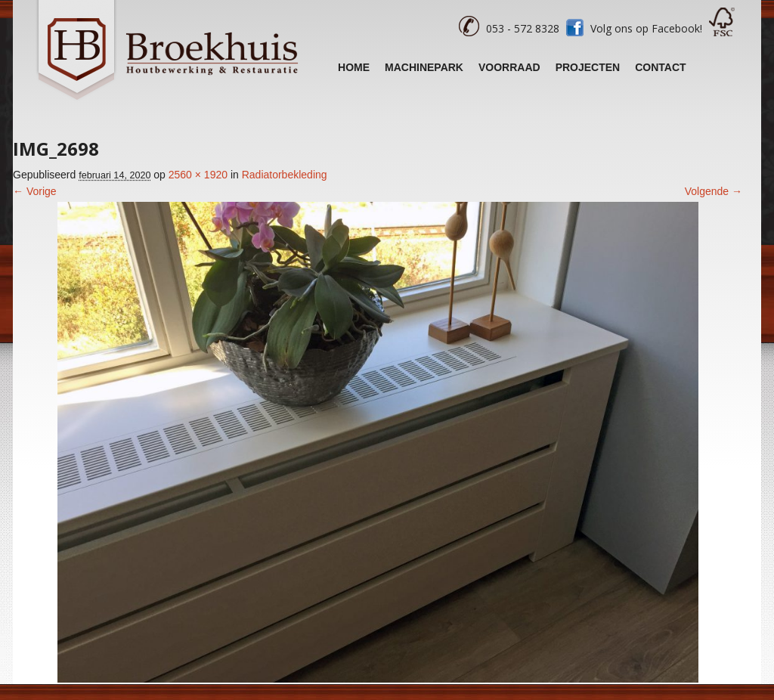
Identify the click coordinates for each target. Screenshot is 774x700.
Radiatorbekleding (285, 175)
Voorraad (509, 67)
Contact (660, 67)
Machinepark (424, 67)
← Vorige (35, 191)
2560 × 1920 (198, 175)
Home (354, 67)
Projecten (588, 67)
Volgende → (714, 191)
